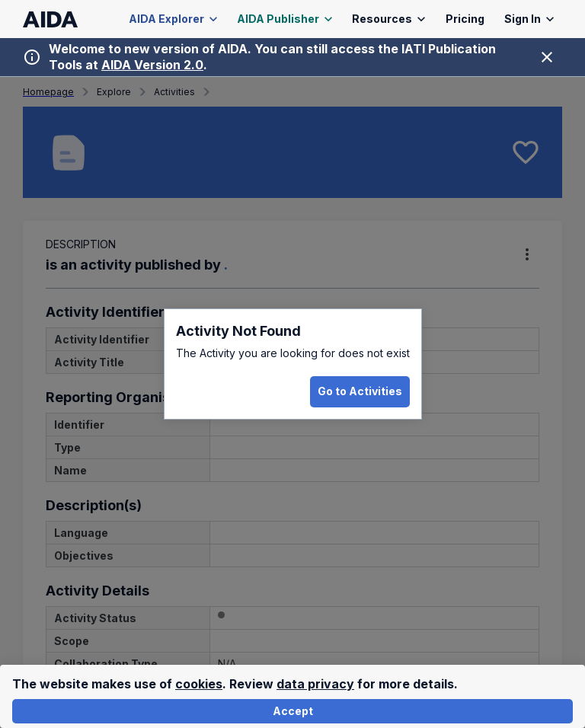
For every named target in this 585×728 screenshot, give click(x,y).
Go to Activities (360, 392)
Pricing (465, 19)
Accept (292, 712)
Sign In (529, 19)
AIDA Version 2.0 (152, 65)
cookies (199, 684)
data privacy (315, 684)
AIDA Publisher (285, 19)
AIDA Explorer (173, 19)
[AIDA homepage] (51, 19)
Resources (389, 19)
